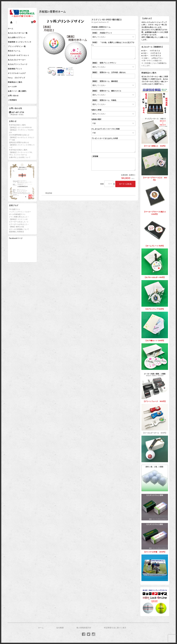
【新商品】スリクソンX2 (18, 234)
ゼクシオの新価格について (19, 244)
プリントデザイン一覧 (19, 50)
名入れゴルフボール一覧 (20, 34)
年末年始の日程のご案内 (18, 165)
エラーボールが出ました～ (19, 239)
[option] (65, 42)
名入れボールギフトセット (21, 61)
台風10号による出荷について (20, 172)
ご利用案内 (15, 115)
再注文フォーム (17, 56)
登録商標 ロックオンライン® (22, 45)
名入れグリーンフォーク (20, 72)
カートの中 (15, 99)
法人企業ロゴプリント (19, 40)
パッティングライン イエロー (20, 227)
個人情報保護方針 (84, 628)
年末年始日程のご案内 (17, 140)
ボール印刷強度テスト (17, 229)
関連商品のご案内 (17, 93)
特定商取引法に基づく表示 (115, 628)
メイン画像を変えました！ (19, 232)
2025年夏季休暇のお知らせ (19, 150)
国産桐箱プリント (17, 77)
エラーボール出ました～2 (19, 237)
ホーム (13, 29)
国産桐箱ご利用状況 (17, 247)
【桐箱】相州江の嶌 (17, 242)
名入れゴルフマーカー (19, 67)
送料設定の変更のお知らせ (19, 158)
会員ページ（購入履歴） (20, 104)
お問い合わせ (16, 109)
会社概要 (60, 628)
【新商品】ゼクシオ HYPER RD (20, 143)
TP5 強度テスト (15, 224)
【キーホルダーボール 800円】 (155, 418)
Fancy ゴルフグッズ (19, 88)
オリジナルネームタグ (19, 83)
